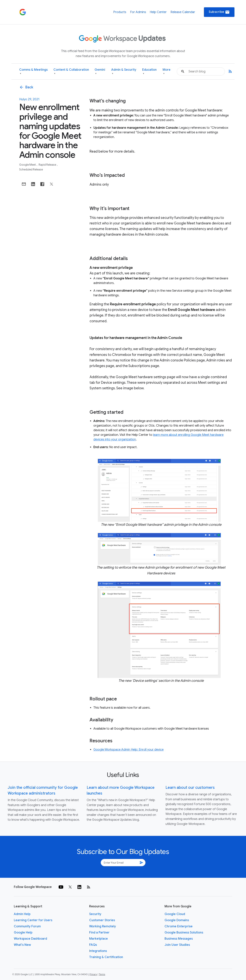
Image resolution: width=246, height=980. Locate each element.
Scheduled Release (31, 169)
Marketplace (98, 939)
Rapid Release (48, 165)
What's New (22, 945)
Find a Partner (99, 933)
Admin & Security (124, 72)
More (167, 72)
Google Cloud (175, 914)
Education (149, 72)
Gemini (100, 72)
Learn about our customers (190, 788)
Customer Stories (102, 920)
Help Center (158, 12)
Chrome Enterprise (179, 926)
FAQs (93, 945)
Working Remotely (103, 926)
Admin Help (22, 914)
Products (120, 12)
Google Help (23, 933)
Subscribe (219, 12)
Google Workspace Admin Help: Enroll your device (128, 750)
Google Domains (177, 920)
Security (95, 914)
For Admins (138, 12)
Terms (102, 974)
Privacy (93, 974)
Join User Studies (177, 945)
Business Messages (179, 939)
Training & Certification (106, 957)
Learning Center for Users (33, 920)
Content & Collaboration (71, 72)
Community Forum (27, 926)
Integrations (98, 951)
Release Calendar (183, 12)
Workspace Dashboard (30, 939)
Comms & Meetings (33, 72)
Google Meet (28, 165)
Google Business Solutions (184, 933)
